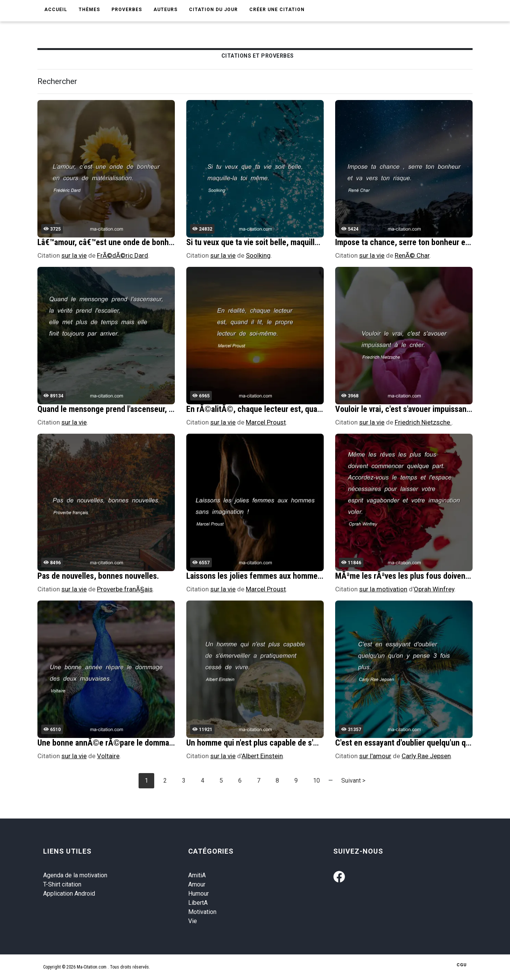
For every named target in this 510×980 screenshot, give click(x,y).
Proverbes (127, 10)
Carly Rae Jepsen (426, 756)
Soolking (258, 255)
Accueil (56, 10)
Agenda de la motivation (75, 875)
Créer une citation (277, 10)
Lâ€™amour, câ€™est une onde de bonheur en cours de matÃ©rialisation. (160, 242)
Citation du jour (213, 10)
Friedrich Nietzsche (423, 422)
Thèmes (89, 10)
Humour (199, 894)
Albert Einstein (262, 756)
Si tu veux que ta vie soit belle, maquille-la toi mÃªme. (277, 242)
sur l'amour (375, 756)
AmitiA (197, 875)
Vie (193, 921)
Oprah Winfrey (434, 589)
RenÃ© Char (412, 255)
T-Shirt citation (62, 884)
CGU (462, 965)
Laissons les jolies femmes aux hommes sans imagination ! (285, 576)
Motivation (202, 912)
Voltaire (108, 756)
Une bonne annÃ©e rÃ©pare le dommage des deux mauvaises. (143, 743)
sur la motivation (383, 589)
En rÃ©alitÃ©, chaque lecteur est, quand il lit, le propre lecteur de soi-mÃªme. (319, 409)
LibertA (198, 903)
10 (316, 781)
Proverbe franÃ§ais (125, 589)
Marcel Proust (266, 422)
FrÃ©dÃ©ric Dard (123, 255)
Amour (197, 884)
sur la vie (74, 255)
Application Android (69, 894)
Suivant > (353, 781)
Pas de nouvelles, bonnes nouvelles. (98, 576)
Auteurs (165, 10)
